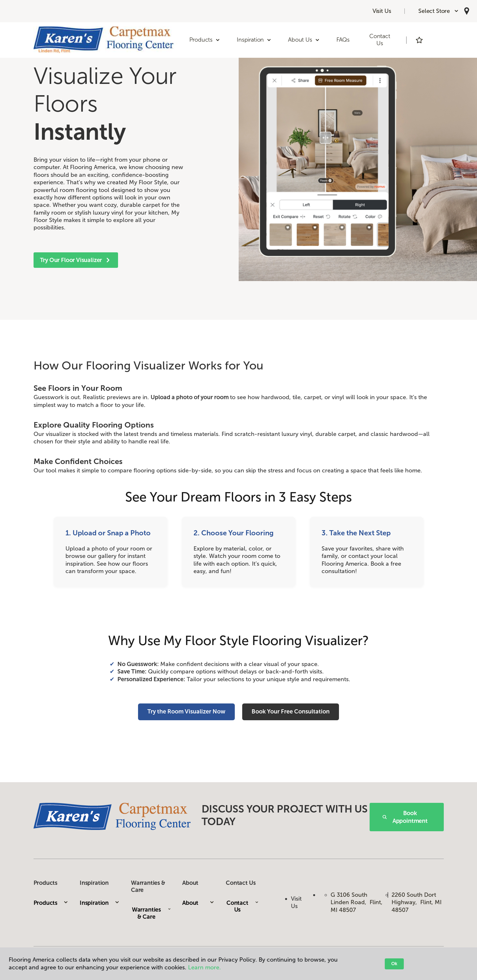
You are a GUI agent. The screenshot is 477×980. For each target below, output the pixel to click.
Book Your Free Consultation (291, 712)
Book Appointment (405, 817)
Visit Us (382, 11)
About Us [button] (304, 40)
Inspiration (100, 903)
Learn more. (204, 967)
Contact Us (380, 40)
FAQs (343, 40)
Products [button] (205, 40)
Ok (394, 964)
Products (51, 903)
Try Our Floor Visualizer (76, 260)
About (198, 903)
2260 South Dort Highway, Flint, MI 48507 (417, 902)
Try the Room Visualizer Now (186, 712)
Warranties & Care (151, 913)
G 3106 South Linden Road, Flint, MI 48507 (357, 902)
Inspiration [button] (254, 40)
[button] (439, 11)
